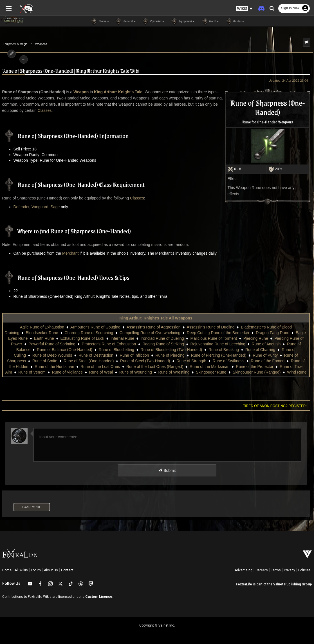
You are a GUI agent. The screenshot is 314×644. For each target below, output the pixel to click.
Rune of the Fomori (268, 361)
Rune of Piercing (170, 355)
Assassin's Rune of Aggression (154, 327)
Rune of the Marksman (210, 367)
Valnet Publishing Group (292, 584)
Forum (36, 570)
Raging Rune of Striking (163, 344)
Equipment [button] (182, 21)
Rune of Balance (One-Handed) (65, 350)
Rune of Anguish (266, 344)
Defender (22, 207)
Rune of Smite (45, 361)
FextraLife (244, 584)
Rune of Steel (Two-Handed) (145, 361)
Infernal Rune (122, 338)
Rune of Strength (191, 361)
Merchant (70, 253)
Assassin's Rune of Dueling (211, 327)
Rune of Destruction (96, 355)
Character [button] (153, 21)
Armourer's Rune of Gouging (95, 327)
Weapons (41, 44)
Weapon (81, 92)
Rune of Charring (260, 350)
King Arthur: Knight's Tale (118, 92)
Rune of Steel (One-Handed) (89, 361)
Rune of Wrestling (174, 372)
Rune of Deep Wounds (52, 355)
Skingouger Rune (211, 372)
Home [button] (100, 21)
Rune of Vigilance (67, 372)
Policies (304, 570)
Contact (67, 570)
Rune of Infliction (134, 355)
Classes (45, 110)
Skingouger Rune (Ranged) (257, 372)
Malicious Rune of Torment (214, 338)
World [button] (210, 21)
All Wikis (21, 570)
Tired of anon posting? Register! (275, 406)
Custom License (99, 597)
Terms (276, 570)
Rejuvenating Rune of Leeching (218, 344)
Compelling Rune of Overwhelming (150, 333)
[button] (244, 9)
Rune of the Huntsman (54, 367)
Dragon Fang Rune (272, 333)
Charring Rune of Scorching (89, 333)
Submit (167, 470)
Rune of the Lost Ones (100, 367)
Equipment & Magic (15, 44)
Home (7, 570)
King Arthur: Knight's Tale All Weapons (156, 318)
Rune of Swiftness (229, 361)
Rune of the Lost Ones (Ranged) (155, 367)
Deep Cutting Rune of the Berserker (218, 333)
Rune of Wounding (136, 372)
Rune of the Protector (254, 367)
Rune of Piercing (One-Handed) (219, 355)
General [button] (125, 21)
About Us (51, 570)
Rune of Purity (265, 355)
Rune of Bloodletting (116, 350)
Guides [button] (234, 21)
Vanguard (40, 207)
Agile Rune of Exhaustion (42, 327)
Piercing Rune (256, 338)
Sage (55, 207)
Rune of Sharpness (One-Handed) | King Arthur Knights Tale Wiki (71, 71)
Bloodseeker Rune (42, 333)
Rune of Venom (32, 372)
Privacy (290, 570)
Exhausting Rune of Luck (82, 338)
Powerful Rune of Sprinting (52, 344)
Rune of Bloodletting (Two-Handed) (171, 350)
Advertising (244, 570)
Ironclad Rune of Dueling (162, 338)
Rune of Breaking (224, 350)
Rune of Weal (101, 372)
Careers (262, 570)
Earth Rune (44, 338)
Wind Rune (297, 372)
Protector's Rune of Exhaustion (109, 344)
